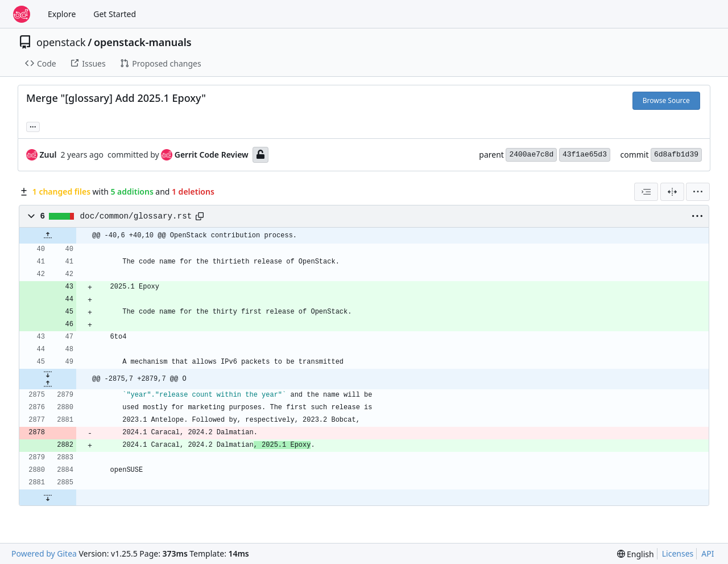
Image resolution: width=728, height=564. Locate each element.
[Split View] (672, 192)
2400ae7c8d (531, 155)
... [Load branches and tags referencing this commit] (33, 126)
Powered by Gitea (44, 553)
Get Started (115, 14)
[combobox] (646, 192)
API (708, 553)
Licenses (678, 553)
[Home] (22, 14)
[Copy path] (200, 216)
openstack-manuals (143, 42)
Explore (62, 14)
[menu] (698, 192)
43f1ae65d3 (585, 155)
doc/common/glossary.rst (136, 216)
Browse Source (666, 100)
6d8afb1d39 (676, 155)
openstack (61, 42)
